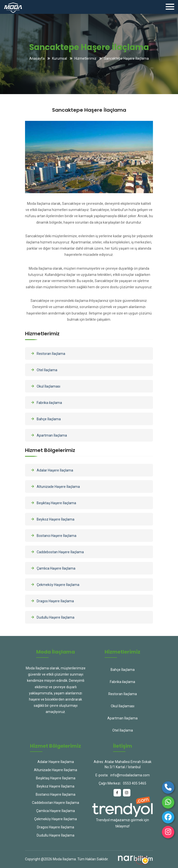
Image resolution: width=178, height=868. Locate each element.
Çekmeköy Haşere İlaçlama (55, 584)
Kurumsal (59, 58)
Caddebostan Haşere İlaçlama (57, 552)
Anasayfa (37, 58)
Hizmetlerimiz (85, 58)
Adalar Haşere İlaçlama (52, 470)
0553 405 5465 (135, 783)
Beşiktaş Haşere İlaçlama (53, 503)
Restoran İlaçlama (48, 353)
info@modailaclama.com (130, 775)
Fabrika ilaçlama (46, 402)
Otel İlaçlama (44, 370)
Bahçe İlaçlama (45, 419)
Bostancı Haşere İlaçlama (53, 535)
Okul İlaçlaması (45, 386)
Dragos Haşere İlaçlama (52, 601)
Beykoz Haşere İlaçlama (52, 519)
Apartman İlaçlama (48, 435)
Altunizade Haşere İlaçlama (55, 486)
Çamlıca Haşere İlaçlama (53, 568)
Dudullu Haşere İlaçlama (52, 617)
